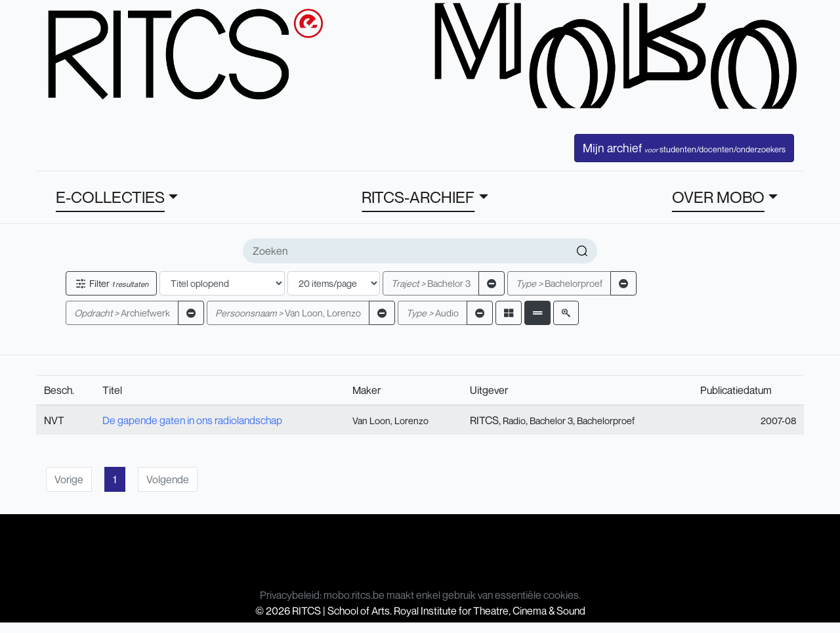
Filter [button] (111, 283)
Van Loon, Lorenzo (288, 313)
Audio (432, 313)
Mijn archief (684, 148)
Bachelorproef (559, 283)
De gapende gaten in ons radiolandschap (192, 420)
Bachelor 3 (431, 283)
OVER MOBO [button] (718, 197)
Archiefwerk (122, 313)
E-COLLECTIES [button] (110, 197)
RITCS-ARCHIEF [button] (418, 197)
